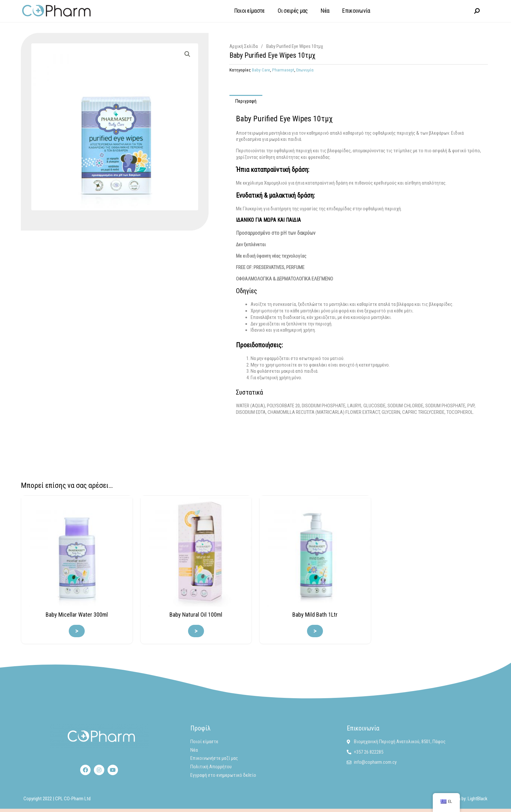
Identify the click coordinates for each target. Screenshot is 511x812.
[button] (187, 54)
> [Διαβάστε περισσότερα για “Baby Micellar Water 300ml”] (77, 631)
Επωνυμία (305, 69)
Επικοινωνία (356, 11)
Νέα (325, 11)
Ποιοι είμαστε (249, 11)
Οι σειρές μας (293, 11)
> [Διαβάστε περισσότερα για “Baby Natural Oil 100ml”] (196, 631)
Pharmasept (283, 69)
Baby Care (261, 69)
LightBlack (478, 798)
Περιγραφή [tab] (246, 101)
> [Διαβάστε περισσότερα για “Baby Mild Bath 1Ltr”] (315, 631)
